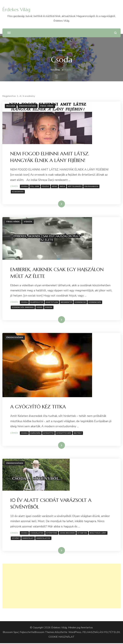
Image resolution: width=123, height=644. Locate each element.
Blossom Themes (44, 633)
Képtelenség (75, 187)
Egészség (36, 434)
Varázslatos (43, 539)
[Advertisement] (61, 587)
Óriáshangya (92, 187)
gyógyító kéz (64, 434)
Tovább (57, 204)
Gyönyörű (52, 534)
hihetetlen (52, 303)
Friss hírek (47, 106)
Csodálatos (37, 534)
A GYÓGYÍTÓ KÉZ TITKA (38, 407)
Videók (28, 222)
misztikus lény (98, 534)
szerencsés (95, 303)
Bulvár (11, 106)
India (63, 187)
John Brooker (68, 534)
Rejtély (78, 434)
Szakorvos (18, 192)
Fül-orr (35, 187)
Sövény (16, 539)
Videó (40, 308)
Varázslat (28, 539)
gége (55, 187)
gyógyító (49, 434)
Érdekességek (28, 106)
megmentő (66, 303)
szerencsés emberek (23, 308)
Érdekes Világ (16, 10)
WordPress (75, 633)
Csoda (25, 187)
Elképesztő (37, 303)
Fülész (46, 187)
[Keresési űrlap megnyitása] (115, 33)
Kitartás (82, 534)
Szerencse (80, 303)
